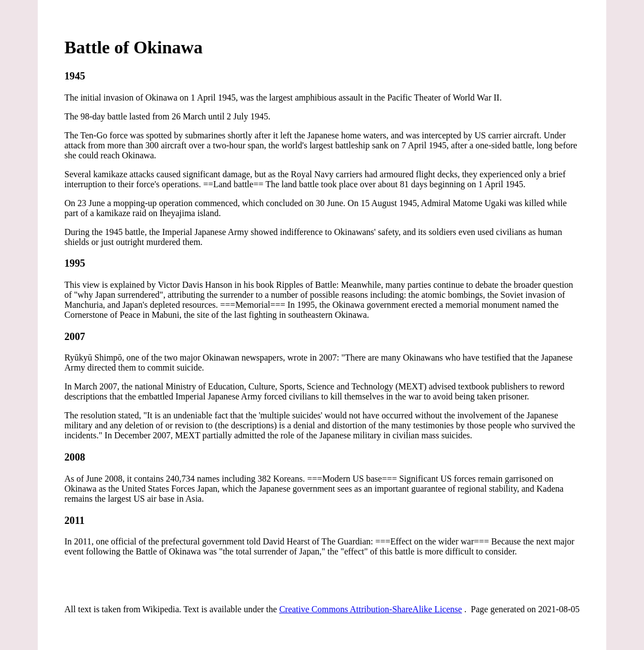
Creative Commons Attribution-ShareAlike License (371, 609)
